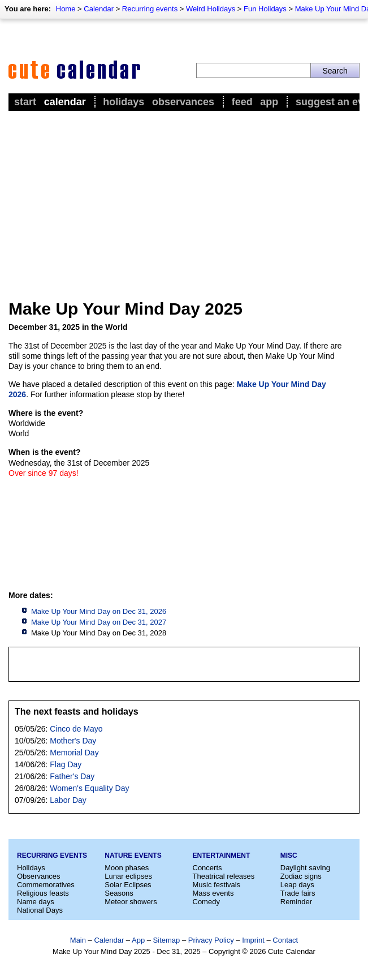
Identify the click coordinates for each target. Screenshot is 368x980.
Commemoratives (46, 885)
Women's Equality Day (89, 788)
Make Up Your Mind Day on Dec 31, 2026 (99, 611)
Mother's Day (73, 741)
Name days (36, 902)
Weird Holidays (211, 9)
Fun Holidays (265, 9)
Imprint (253, 940)
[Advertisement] (184, 199)
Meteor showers (131, 902)
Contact (285, 940)
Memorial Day (74, 753)
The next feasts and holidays (77, 712)
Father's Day (72, 776)
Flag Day (66, 764)
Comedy (206, 902)
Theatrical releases (224, 876)
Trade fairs (298, 893)
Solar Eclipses (128, 885)
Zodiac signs (301, 876)
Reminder (296, 902)
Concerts (207, 868)
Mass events (213, 893)
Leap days (297, 885)
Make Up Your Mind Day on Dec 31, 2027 (99, 622)
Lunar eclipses (128, 876)
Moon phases (127, 868)
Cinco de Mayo (76, 729)
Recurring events (150, 9)
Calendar (99, 9)
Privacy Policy (211, 940)
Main (78, 940)
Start (25, 102)
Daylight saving (305, 868)
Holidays (124, 102)
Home (66, 9)
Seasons (119, 893)
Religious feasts (43, 893)
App (269, 102)
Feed (242, 102)
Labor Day (68, 800)
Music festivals (217, 885)
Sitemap (167, 940)
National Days (40, 910)
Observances (183, 102)
